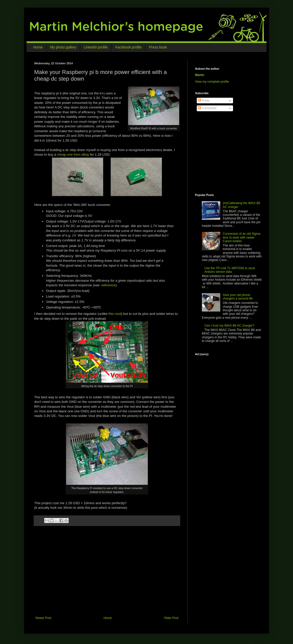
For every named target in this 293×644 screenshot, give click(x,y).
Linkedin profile (96, 47)
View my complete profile (212, 82)
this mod (115, 314)
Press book (158, 47)
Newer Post (43, 618)
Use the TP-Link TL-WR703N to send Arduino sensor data (230, 270)
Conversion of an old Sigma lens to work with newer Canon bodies (242, 237)
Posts (204, 101)
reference (108, 285)
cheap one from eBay (73, 154)
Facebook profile (128, 47)
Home (38, 47)
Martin (200, 75)
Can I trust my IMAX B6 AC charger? (229, 326)
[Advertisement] (108, 575)
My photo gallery (63, 47)
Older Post (171, 618)
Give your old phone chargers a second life (238, 297)
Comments (207, 108)
